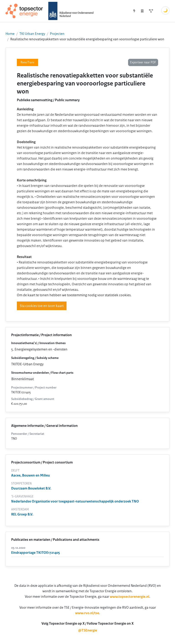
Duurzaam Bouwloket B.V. (31, 488)
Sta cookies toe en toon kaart (42, 306)
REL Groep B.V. (22, 514)
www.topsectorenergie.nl (130, 597)
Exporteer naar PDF (143, 62)
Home (10, 34)
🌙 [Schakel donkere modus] (165, 10)
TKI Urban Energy (32, 34)
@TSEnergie (88, 630)
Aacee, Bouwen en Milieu (31, 475)
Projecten (57, 34)
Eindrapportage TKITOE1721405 (36, 553)
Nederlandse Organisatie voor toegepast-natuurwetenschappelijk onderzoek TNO (75, 501)
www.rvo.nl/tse (87, 613)
